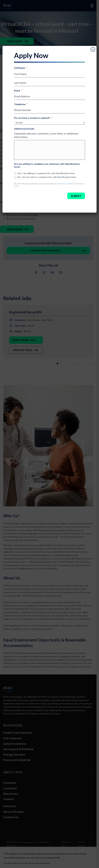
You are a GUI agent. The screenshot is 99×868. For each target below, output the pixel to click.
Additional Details (24, 129)
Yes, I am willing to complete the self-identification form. (46, 173)
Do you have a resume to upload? (33, 118)
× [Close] (93, 50)
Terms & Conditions (66, 184)
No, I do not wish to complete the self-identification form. (47, 177)
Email (18, 91)
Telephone (21, 104)
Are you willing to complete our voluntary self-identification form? (47, 165)
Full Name (21, 68)
